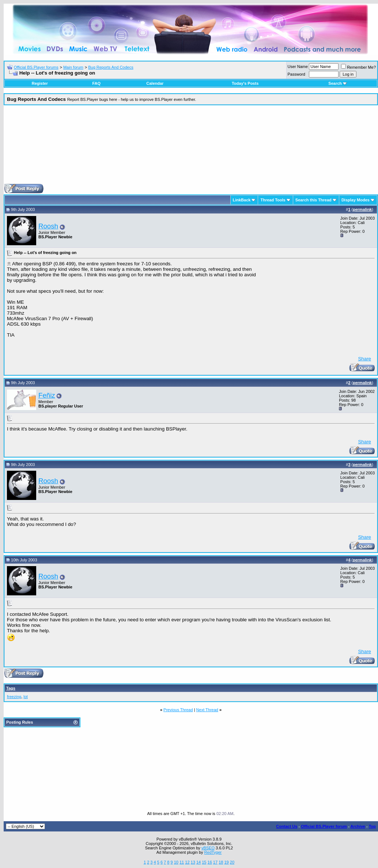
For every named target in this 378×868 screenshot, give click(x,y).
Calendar (155, 83)
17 (215, 862)
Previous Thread (178, 710)
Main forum (73, 67)
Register (40, 83)
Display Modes (356, 200)
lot (26, 697)
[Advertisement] (191, 147)
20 (232, 862)
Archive (358, 826)
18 (221, 862)
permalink (362, 209)
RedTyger (213, 852)
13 (193, 862)
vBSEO (208, 848)
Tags (11, 688)
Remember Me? (358, 67)
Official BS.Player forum (324, 826)
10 (176, 862)
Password (296, 74)
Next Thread (207, 710)
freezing (14, 697)
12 (187, 862)
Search (338, 83)
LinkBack (242, 200)
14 (199, 862)
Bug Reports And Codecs (111, 67)
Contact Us (287, 826)
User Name (298, 67)
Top (372, 826)
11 (182, 862)
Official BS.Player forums (36, 67)
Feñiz (47, 395)
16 (210, 862)
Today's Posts (245, 83)
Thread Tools (273, 200)
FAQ (96, 83)
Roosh (48, 226)
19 (226, 862)
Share (364, 359)
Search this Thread (313, 200)
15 (204, 862)
